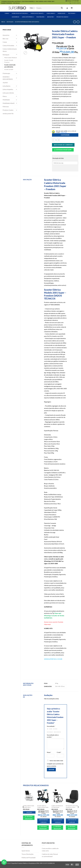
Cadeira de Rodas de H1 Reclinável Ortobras (57, 807)
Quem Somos (26, 851)
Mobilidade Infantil (38, 13)
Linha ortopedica (8, 89)
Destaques (10, 22)
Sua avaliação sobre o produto (53, 736)
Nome (49, 752)
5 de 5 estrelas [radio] (57, 732)
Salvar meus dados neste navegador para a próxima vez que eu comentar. (55, 763)
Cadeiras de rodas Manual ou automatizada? (50, 855)
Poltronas (72, 13)
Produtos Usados (8, 110)
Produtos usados (63, 17)
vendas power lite (8, 113)
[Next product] (75, 22)
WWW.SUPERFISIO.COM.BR (53, 659)
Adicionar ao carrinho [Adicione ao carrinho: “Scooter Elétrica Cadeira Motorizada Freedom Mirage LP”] (43, 821)
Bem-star (6, 39)
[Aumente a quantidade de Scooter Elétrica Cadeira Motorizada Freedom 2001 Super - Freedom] (59, 140)
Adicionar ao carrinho (63, 145)
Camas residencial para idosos (10, 50)
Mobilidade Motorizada (20, 13)
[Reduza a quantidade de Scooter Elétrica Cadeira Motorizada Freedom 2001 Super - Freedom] (53, 140)
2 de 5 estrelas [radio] (50, 729)
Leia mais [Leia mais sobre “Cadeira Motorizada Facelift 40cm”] (29, 812)
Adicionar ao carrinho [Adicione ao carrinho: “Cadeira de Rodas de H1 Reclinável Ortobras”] (58, 821)
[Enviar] (62, 8)
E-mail (59, 752)
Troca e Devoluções (28, 854)
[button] (67, 8)
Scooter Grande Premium (9, 61)
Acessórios (16, 17)
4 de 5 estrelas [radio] (50, 732)
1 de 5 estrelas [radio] (47, 729)
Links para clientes (8, 93)
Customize (65, 135)
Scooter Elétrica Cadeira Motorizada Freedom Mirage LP (43, 807)
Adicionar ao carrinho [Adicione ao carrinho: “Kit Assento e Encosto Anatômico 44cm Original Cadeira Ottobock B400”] (72, 821)
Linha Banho (6, 86)
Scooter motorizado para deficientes (27, 22)
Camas (7, 13)
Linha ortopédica (28, 17)
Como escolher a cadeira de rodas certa (50, 850)
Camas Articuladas (8, 45)
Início (3, 22)
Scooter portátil (9, 69)
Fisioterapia (41, 17)
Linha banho (51, 13)
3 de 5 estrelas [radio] (55, 729)
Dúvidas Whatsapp (64, 150)
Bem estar (51, 17)
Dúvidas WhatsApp (29, 818)
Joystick (5, 82)
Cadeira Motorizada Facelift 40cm (28, 806)
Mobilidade (62, 13)
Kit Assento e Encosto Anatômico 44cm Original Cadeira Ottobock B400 (72, 808)
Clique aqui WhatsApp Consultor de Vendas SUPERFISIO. (54, 615)
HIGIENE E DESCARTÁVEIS (8, 78)
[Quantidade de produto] (56, 140)
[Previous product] (78, 22)
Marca (5, 96)
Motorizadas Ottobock (11, 58)
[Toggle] (17, 35)
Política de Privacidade (29, 858)
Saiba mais (64, 132)
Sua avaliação (51, 726)
